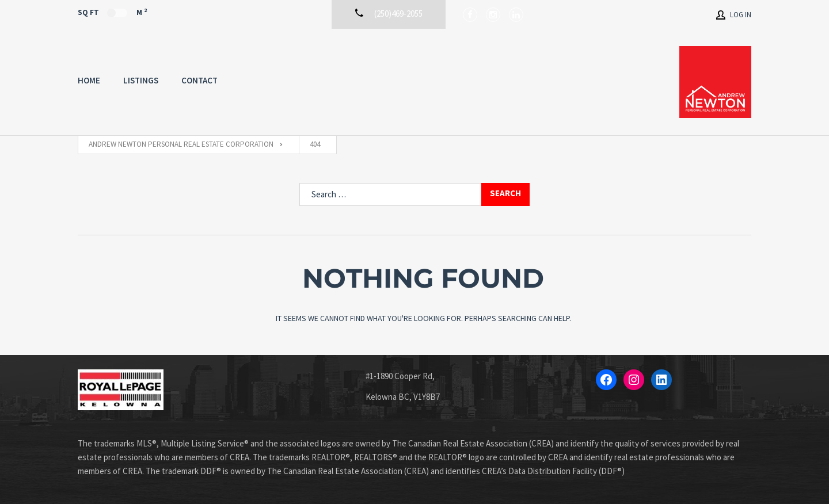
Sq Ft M (112, 12)
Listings (141, 80)
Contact (199, 80)
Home (89, 80)
